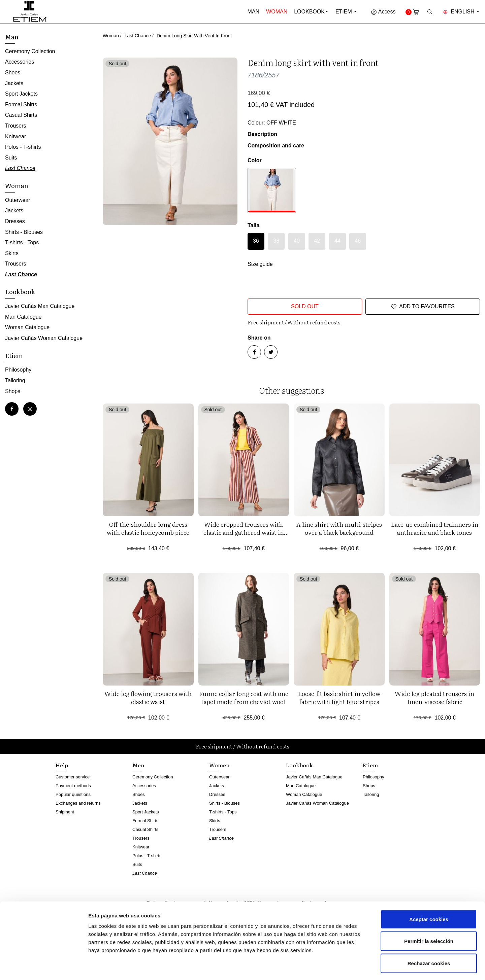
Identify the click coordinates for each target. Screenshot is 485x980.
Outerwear (18, 200)
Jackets (14, 83)
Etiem (346, 12)
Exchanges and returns (78, 803)
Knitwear (15, 136)
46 (358, 241)
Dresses (15, 221)
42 (317, 241)
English (461, 12)
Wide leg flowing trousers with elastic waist (148, 697)
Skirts (12, 253)
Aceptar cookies (429, 892)
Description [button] (262, 134)
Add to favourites (423, 307)
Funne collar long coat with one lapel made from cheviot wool (244, 697)
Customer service (73, 777)
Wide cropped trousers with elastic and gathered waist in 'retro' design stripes (244, 532)
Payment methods (73, 786)
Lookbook (309, 12)
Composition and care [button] (276, 146)
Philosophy (18, 370)
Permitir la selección (429, 914)
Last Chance (138, 36)
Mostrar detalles (362, 967)
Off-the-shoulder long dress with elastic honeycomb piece (148, 528)
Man (254, 12)
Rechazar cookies (429, 936)
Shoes (13, 73)
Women (219, 765)
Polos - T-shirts (23, 147)
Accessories (20, 62)
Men (138, 765)
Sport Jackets (21, 94)
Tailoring (15, 380)
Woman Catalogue (27, 327)
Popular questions (73, 794)
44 (337, 241)
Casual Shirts (21, 115)
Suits (11, 158)
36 (256, 241)
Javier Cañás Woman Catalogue (44, 338)
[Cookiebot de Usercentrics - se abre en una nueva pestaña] (44, 967)
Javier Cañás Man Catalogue (40, 306)
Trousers (16, 126)
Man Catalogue (23, 317)
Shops (13, 391)
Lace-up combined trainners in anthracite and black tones (435, 528)
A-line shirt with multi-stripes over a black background (339, 528)
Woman (277, 12)
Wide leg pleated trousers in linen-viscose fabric (434, 697)
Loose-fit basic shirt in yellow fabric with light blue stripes (339, 697)
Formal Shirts (21, 104)
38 (277, 241)
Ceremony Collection (30, 51)
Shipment (65, 812)
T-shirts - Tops (22, 242)
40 (297, 241)
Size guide (260, 264)
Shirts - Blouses (24, 232)
